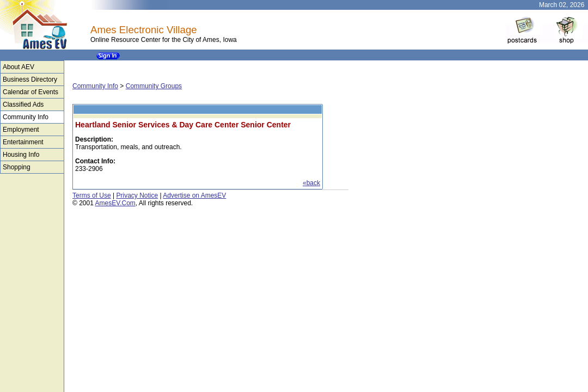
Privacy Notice (137, 195)
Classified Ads (23, 105)
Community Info (26, 117)
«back (311, 183)
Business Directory (30, 79)
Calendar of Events (30, 92)
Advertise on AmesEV (194, 195)
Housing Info (21, 155)
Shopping (17, 167)
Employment (21, 130)
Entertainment (23, 142)
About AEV (19, 67)
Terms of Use (92, 195)
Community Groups (154, 86)
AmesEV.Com (115, 203)
